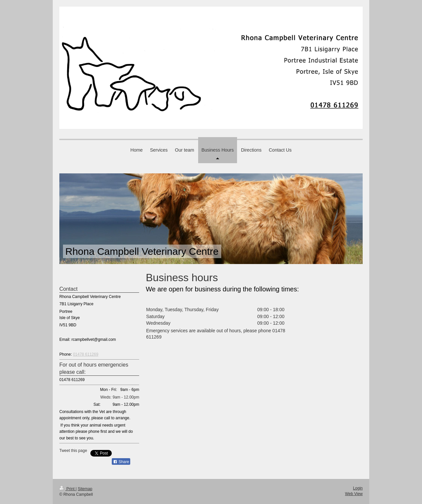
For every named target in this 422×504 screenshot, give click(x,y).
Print (67, 489)
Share (121, 462)
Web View (354, 494)
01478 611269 (86, 354)
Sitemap (85, 489)
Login (358, 488)
